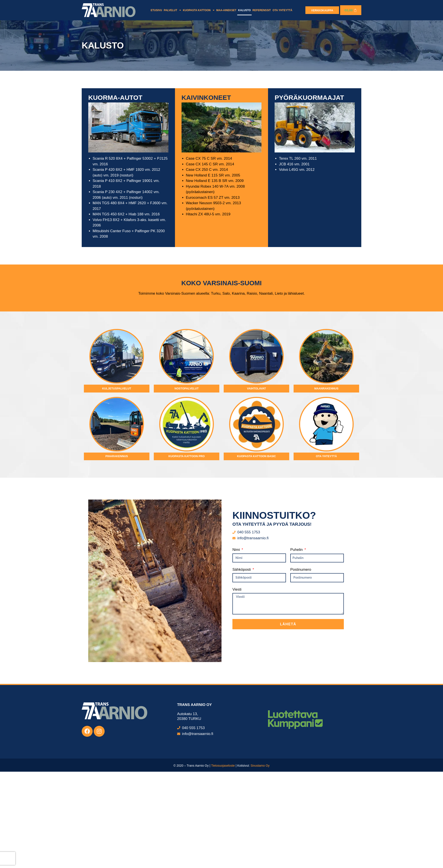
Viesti (237, 692)
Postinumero (301, 672)
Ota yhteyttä (282, 10)
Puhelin (297, 652)
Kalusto (244, 10)
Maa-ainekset (226, 10)
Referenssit (262, 10)
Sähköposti (242, 672)
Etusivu (156, 10)
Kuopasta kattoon (199, 10)
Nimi (237, 652)
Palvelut (173, 10)
